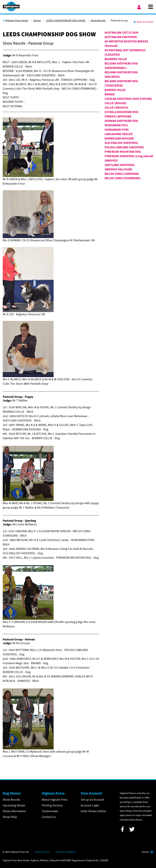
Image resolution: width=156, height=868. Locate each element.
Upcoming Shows (14, 805)
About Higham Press (55, 800)
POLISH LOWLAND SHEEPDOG (124, 147)
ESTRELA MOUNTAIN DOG (121, 112)
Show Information (14, 811)
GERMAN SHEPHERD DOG (121, 121)
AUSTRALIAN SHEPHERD (121, 37)
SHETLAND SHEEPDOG (119, 165)
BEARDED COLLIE (116, 59)
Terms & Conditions (65, 852)
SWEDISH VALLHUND (118, 169)
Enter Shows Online (93, 811)
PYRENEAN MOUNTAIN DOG (123, 152)
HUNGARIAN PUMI (117, 130)
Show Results (98, 20)
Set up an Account (92, 800)
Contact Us (49, 817)
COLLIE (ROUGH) (115, 103)
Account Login (90, 805)
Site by (147, 851)
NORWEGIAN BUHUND (119, 138)
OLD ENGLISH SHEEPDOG (121, 143)
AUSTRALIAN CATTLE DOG (121, 32)
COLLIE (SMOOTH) (116, 108)
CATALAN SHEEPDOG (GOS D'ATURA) (128, 99)
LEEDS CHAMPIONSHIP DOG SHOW (66, 20)
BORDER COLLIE (115, 90)
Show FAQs (10, 817)
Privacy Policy (42, 852)
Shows (37, 20)
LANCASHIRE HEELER (119, 134)
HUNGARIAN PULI (116, 125)
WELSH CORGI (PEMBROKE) (123, 178)
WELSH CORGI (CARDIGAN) (122, 174)
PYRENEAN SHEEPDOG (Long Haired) (129, 156)
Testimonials (50, 811)
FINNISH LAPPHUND (118, 116)
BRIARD (110, 94)
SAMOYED (111, 160)
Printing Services (52, 805)
